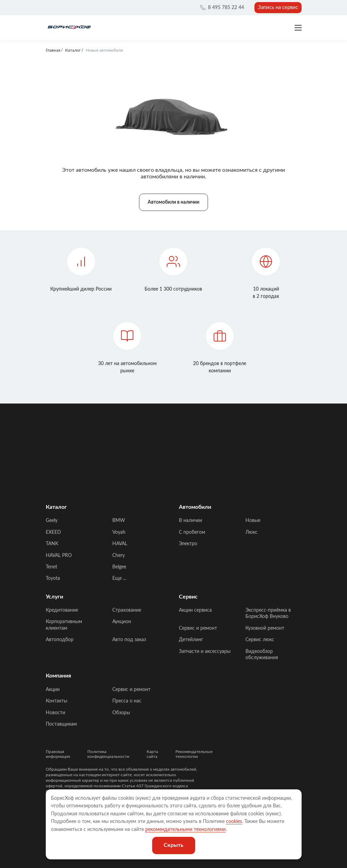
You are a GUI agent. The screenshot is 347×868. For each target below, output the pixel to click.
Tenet (51, 567)
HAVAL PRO (59, 556)
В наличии (190, 521)
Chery (119, 556)
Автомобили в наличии (173, 202)
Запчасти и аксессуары (205, 652)
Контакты (57, 701)
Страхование (127, 610)
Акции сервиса (195, 610)
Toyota (53, 578)
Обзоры (121, 713)
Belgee (119, 567)
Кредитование (62, 610)
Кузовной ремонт (265, 628)
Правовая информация (58, 754)
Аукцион (122, 622)
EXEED (53, 532)
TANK (52, 544)
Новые (253, 521)
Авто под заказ (129, 640)
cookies (234, 822)
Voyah (119, 532)
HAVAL (120, 544)
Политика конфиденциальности (108, 754)
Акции (53, 690)
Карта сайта (152, 754)
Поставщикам (61, 724)
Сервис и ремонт (198, 628)
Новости (55, 713)
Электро (188, 544)
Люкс (251, 532)
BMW (119, 521)
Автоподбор (60, 640)
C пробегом (192, 532)
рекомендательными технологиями (185, 830)
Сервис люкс (260, 640)
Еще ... (119, 578)
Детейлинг (191, 640)
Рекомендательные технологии (194, 754)
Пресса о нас (127, 701)
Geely (52, 521)
